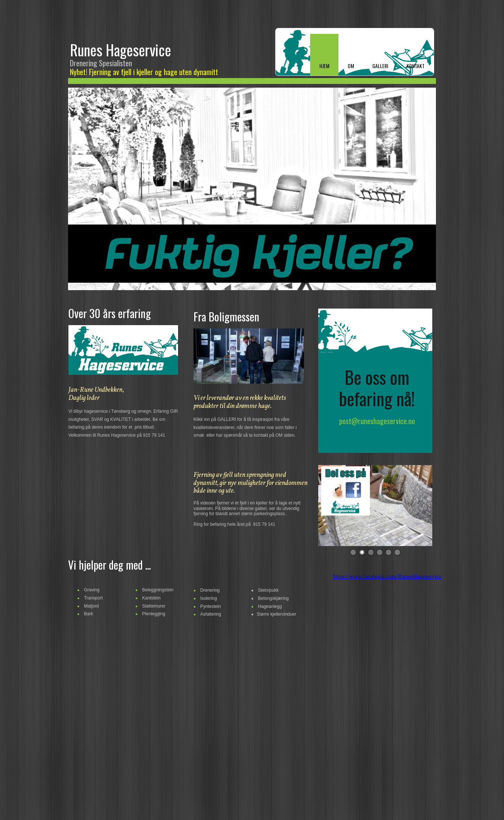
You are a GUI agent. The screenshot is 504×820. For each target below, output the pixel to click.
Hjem (324, 66)
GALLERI (380, 66)
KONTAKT (416, 66)
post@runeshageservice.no (377, 421)
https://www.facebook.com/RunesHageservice (387, 576)
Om (351, 66)
